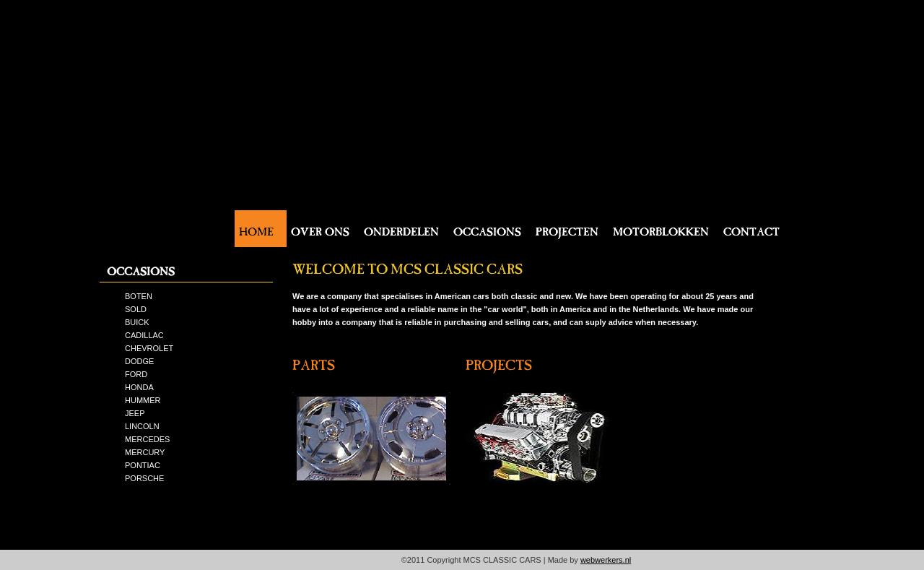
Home (256, 228)
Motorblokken (661, 228)
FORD (136, 374)
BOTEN (139, 296)
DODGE (139, 361)
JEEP (135, 413)
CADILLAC (144, 335)
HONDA (139, 387)
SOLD (136, 309)
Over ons (320, 228)
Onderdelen (401, 228)
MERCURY (145, 452)
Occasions (487, 228)
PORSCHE (144, 478)
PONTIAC (143, 465)
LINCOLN (142, 426)
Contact (751, 228)
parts (314, 361)
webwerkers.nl (606, 560)
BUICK (137, 322)
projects (499, 361)
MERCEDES (147, 439)
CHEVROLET (149, 348)
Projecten (567, 228)
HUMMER (143, 400)
